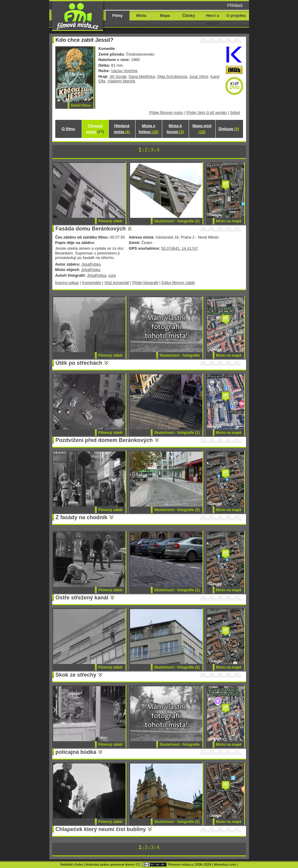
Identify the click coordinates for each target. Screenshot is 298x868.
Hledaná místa (122, 129)
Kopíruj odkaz (67, 283)
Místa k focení (175, 129)
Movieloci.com (225, 864)
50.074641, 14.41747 (179, 248)
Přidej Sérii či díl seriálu (207, 113)
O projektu (236, 15)
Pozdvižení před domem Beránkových (104, 440)
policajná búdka (76, 752)
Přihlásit (235, 5)
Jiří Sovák (118, 76)
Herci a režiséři (212, 20)
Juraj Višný (199, 76)
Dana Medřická (142, 76)
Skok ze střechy (76, 675)
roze (112, 275)
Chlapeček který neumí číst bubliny (101, 829)
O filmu (68, 129)
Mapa (165, 15)
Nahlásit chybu (71, 864)
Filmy (117, 15)
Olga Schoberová (172, 76)
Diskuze (229, 129)
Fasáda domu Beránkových (91, 229)
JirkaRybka (91, 264)
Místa (141, 15)
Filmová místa (95, 129)
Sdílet (235, 113)
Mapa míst (202, 129)
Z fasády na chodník (82, 517)
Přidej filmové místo (166, 113)
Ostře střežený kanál (82, 598)
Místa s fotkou (148, 129)
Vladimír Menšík (122, 81)
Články (189, 15)
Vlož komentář (117, 283)
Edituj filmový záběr (178, 283)
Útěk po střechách (79, 363)
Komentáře (91, 283)
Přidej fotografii (145, 283)
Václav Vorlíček (124, 71)
